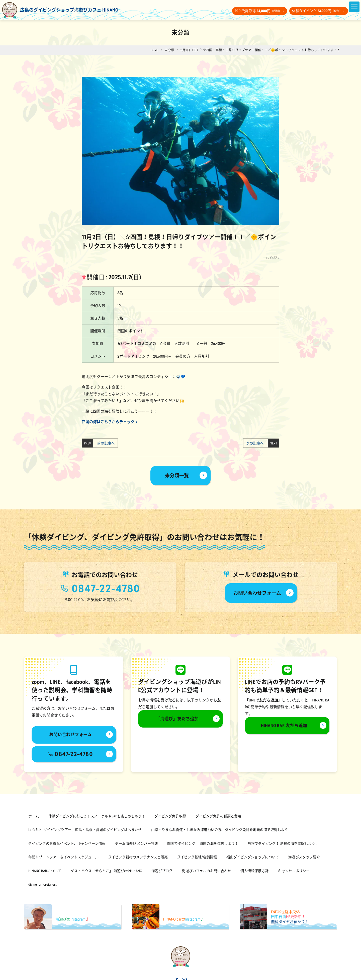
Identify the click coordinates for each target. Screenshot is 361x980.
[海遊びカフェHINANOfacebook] (176, 975)
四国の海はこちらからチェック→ (109, 422)
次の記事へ (256, 443)
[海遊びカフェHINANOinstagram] (185, 975)
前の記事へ (105, 443)
